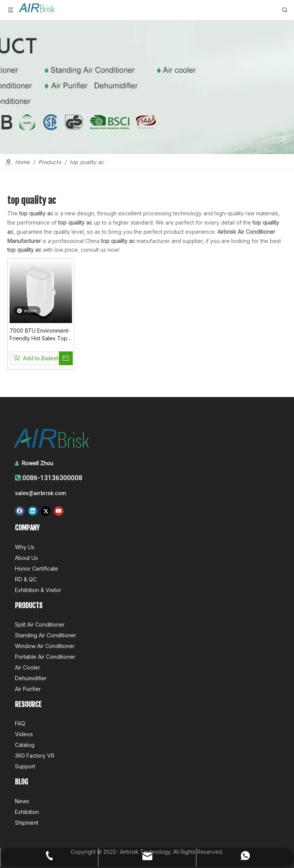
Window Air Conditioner (45, 646)
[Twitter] (46, 511)
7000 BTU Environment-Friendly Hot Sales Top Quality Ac (40, 335)
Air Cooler (28, 667)
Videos (24, 734)
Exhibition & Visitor (38, 590)
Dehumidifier (31, 678)
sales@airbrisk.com (41, 493)
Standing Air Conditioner (46, 635)
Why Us (25, 547)
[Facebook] (20, 511)
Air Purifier (28, 689)
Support (25, 766)
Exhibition (27, 812)
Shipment (27, 823)
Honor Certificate (37, 569)
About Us (26, 558)
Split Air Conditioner (40, 624)
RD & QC (26, 579)
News (22, 801)
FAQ (20, 723)
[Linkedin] (33, 511)
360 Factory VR (35, 756)
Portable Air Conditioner (45, 657)
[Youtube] (59, 511)
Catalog (25, 745)
